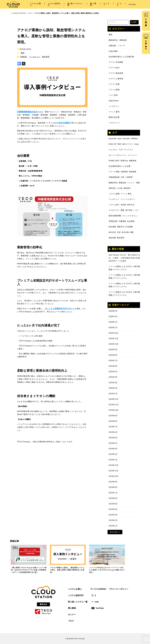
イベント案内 (114, 112)
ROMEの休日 (114, 161)
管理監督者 (113, 221)
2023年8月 (113, 487)
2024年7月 (113, 427)
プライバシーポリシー (119, 589)
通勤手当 (121, 227)
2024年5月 (113, 438)
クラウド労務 (114, 84)
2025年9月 (113, 350)
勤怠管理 (46, 57)
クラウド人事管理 (116, 79)
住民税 (123, 205)
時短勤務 (133, 172)
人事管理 (129, 177)
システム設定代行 (54, 4)
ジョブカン (113, 150)
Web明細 (112, 227)
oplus (120, 139)
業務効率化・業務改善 (118, 40)
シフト (136, 210)
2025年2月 (113, 388)
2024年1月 (113, 460)
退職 (122, 210)
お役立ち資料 (146, 21)
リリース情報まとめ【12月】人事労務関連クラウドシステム (124, 294)
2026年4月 (113, 311)
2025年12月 (114, 333)
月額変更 (124, 172)
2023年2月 (113, 520)
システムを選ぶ (35, 4)
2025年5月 (113, 372)
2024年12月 (114, 399)
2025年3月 (113, 383)
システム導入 (114, 205)
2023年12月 (114, 465)
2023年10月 (114, 476)
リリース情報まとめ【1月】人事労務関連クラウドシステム (124, 285)
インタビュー (35, 57)
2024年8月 (113, 421)
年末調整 (129, 227)
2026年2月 (113, 322)
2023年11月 (114, 471)
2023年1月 (113, 526)
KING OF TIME (115, 144)
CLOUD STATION (18, 13)
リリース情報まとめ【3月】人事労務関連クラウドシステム (124, 268)
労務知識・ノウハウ (117, 46)
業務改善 (122, 183)
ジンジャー (132, 155)
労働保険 (122, 221)
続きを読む (114, 532)
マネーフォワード (126, 150)
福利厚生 (127, 188)
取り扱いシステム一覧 (75, 4)
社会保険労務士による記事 (120, 166)
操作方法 (131, 205)
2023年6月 (113, 498)
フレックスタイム (130, 216)
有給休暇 (112, 238)
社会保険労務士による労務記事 (121, 57)
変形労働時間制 (115, 216)
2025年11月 (114, 339)
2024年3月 (113, 449)
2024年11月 (114, 405)
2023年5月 (113, 504)
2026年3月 (113, 316)
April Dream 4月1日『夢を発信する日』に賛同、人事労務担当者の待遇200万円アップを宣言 (124, 258)
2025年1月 (113, 394)
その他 (120, 188)
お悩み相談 (113, 51)
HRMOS (24, 57)
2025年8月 (113, 355)
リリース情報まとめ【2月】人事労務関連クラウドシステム (124, 277)
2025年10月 (114, 344)
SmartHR (112, 139)
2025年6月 (113, 366)
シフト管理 (113, 95)
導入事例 (93, 4)
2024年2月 (113, 454)
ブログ (119, 4)
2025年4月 (113, 377)
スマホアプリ (114, 210)
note (95, 602)
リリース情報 (114, 90)
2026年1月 (113, 328)
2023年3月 (113, 515)
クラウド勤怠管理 (116, 73)
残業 (132, 232)
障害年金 (124, 161)
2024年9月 (113, 416)
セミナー (107, 4)
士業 (122, 177)
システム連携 (114, 194)
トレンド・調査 (134, 183)
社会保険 (131, 221)
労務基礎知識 (114, 177)
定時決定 (112, 188)
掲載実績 (133, 161)
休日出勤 (125, 232)
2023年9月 (113, 482)
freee (137, 144)
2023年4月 (113, 509)
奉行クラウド (128, 144)
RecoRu (126, 139)
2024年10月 (114, 410)
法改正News (114, 101)
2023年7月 (113, 493)
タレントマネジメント (118, 155)
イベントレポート (128, 199)
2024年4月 (113, 443)
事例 (23, 53)
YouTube (132, 4)
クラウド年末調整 (116, 62)
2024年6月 (113, 432)
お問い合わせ (146, 44)
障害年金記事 (114, 117)
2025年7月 (113, 361)
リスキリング (114, 123)
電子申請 (129, 210)
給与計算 (112, 232)
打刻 (119, 232)
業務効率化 (113, 183)
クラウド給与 (114, 68)
